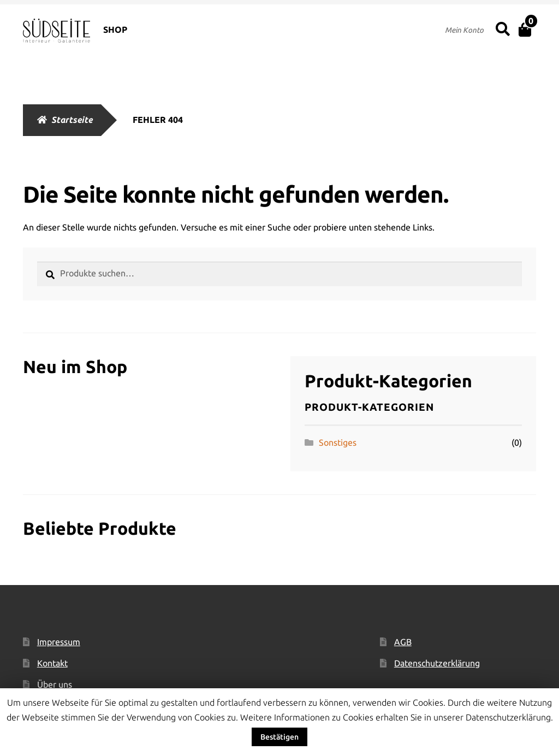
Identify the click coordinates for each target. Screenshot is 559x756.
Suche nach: (502, 29)
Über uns (55, 684)
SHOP (115, 29)
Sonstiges (338, 442)
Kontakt (52, 663)
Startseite (72, 120)
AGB (403, 642)
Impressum (59, 642)
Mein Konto (464, 30)
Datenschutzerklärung (437, 663)
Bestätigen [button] (279, 737)
